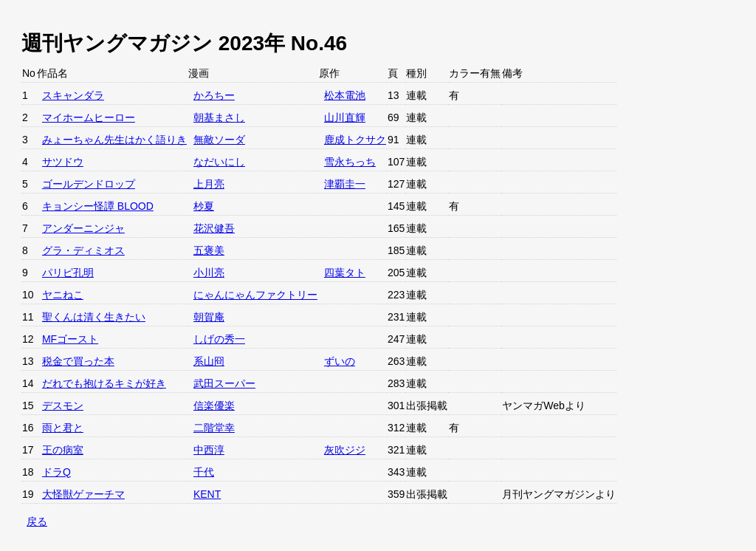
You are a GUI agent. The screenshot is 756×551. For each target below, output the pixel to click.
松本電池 (345, 95)
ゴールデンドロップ (89, 184)
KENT (207, 494)
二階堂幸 (214, 428)
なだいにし (219, 162)
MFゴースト (70, 339)
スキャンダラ (73, 95)
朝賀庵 (209, 317)
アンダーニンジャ (83, 228)
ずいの (340, 361)
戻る (37, 521)
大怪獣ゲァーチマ (83, 494)
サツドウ (63, 162)
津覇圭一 (345, 184)
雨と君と (63, 428)
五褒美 (209, 250)
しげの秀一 (219, 339)
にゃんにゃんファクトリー (255, 295)
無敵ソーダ (219, 140)
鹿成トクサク (355, 140)
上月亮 (209, 184)
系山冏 (209, 361)
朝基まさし (219, 117)
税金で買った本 (78, 361)
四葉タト (345, 273)
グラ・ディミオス (83, 250)
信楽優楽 (214, 405)
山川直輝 (345, 117)
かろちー (214, 95)
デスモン (63, 405)
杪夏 (204, 206)
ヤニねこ (63, 295)
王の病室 (63, 450)
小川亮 (209, 273)
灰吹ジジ (345, 450)
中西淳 (209, 450)
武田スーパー (224, 383)
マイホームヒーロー (89, 117)
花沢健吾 (214, 228)
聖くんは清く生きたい (94, 317)
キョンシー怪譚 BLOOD (98, 206)
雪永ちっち (350, 162)
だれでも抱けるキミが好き (104, 383)
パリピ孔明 (68, 273)
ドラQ (56, 472)
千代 (204, 472)
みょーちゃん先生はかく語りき (114, 140)
